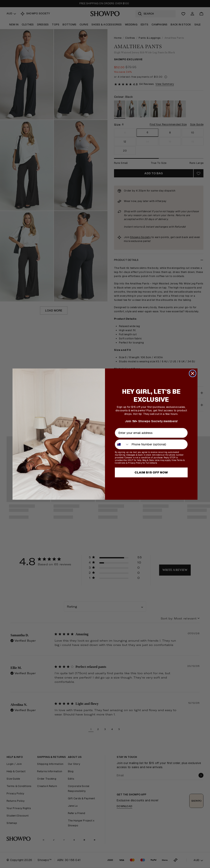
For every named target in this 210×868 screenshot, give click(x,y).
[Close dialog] (193, 373)
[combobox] (122, 444)
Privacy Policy (135, 463)
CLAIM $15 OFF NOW (151, 472)
